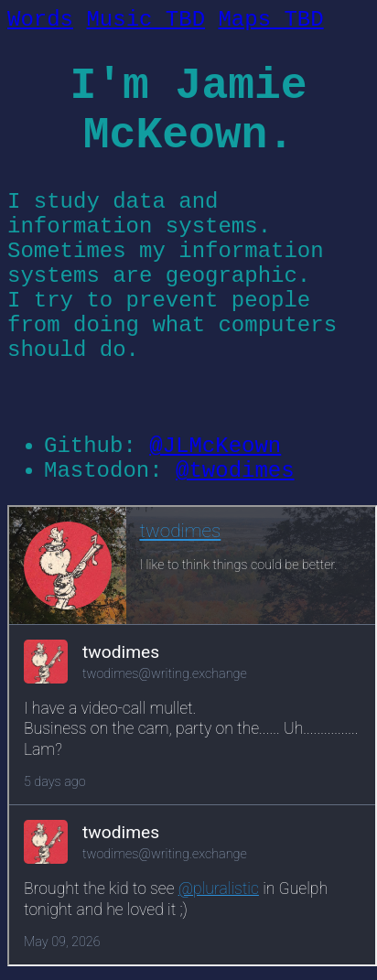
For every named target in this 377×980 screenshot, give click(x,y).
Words (40, 20)
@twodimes (235, 471)
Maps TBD (270, 20)
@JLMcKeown (215, 446)
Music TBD (145, 20)
